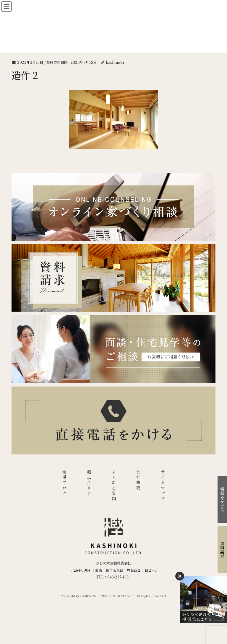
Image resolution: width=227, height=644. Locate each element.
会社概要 (138, 480)
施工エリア (89, 483)
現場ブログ (64, 483)
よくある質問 (114, 486)
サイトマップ (163, 486)
